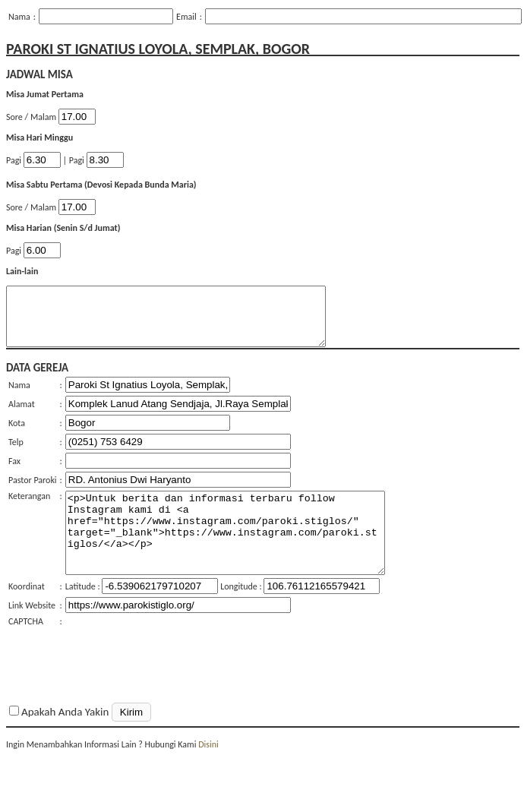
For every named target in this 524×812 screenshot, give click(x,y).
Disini (208, 772)
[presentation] (181, 673)
